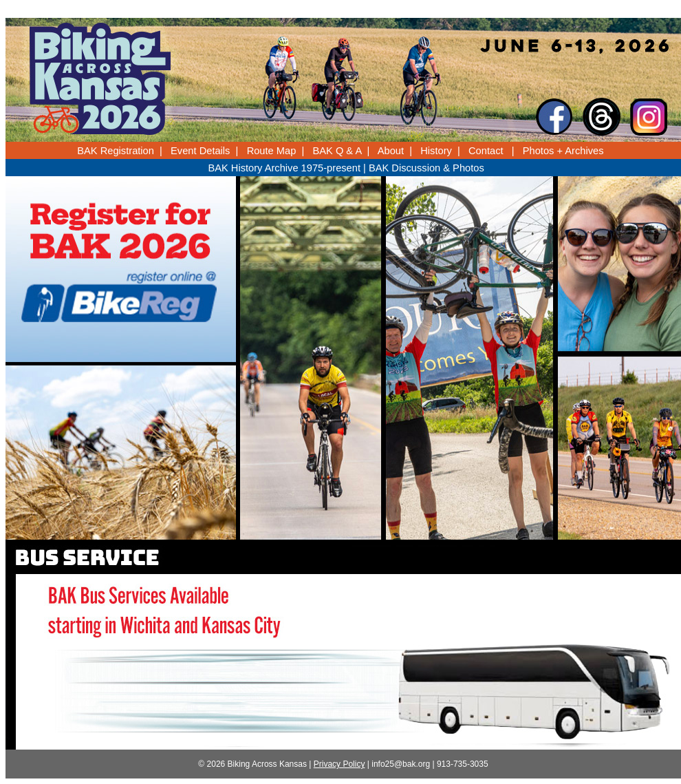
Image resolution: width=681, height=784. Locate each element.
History (436, 151)
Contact (486, 151)
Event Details (200, 151)
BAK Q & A (337, 151)
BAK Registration (116, 151)
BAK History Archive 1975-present (284, 168)
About (391, 151)
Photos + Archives (563, 151)
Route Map (272, 151)
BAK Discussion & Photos (426, 168)
